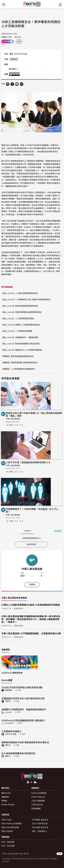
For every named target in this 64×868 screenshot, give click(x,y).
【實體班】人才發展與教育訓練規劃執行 (18, 369)
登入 (39, 538)
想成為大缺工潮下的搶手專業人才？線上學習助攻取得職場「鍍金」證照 (34, 414)
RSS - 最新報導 (8, 842)
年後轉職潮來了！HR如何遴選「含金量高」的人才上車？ (32, 510)
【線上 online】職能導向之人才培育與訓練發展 (22, 350)
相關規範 (5, 797)
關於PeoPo (6, 793)
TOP (60, 854)
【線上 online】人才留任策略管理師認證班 (20, 293)
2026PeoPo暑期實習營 (12, 673)
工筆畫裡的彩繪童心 (11, 731)
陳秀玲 (8, 745)
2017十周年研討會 (40, 824)
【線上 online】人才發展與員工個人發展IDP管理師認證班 (26, 299)
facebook (28, 782)
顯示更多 (14, 69)
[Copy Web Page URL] (22, 84)
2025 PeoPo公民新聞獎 (11, 824)
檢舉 (19, 41)
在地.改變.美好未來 (40, 827)
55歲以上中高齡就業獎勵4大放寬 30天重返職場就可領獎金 (31, 605)
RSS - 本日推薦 (8, 846)
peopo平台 (9, 723)
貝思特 (8, 701)
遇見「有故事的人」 (41, 831)
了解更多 (32, 585)
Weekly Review (8, 805)
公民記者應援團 (38, 801)
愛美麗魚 (9, 690)
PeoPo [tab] (28, 531)
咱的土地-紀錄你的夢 (10, 827)
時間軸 (4, 801)
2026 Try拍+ (7, 820)
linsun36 (8, 712)
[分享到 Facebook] (8, 84)
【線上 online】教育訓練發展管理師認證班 (20, 306)
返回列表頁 (32, 544)
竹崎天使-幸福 (11, 734)
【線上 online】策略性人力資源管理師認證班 (21, 325)
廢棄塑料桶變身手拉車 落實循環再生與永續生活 (25, 742)
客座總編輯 (36, 808)
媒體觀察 (14, 59)
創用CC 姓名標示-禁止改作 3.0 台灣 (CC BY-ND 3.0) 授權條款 (15, 74)
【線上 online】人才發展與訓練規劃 (17, 331)
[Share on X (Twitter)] (12, 84)
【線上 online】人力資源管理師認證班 (18, 318)
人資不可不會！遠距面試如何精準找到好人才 (28, 462)
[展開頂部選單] (60, 4)
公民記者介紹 (37, 805)
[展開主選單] (4, 4)
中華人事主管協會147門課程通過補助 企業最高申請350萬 (31, 634)
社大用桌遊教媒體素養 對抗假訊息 (18, 753)
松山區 (24, 54)
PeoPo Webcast (38, 797)
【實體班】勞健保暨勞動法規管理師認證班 (19, 362)
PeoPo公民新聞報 (39, 793)
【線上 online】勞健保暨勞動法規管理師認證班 (22, 312)
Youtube (35, 782)
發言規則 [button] (58, 531)
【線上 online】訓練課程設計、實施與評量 (20, 337)
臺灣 (11, 54)
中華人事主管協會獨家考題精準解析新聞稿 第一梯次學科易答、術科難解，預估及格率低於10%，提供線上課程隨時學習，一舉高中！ (31, 619)
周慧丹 (8, 756)
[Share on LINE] (17, 84)
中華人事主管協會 (13, 419)
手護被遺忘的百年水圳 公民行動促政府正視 (23, 698)
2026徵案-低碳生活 (40, 820)
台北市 (17, 54)
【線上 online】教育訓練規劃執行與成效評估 (21, 344)
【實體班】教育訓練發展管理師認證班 (17, 356)
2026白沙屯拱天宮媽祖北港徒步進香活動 (22, 687)
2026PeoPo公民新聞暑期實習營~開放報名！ (24, 720)
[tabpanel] (32, 538)
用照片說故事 (7, 831)
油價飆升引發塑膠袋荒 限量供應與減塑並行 (24, 709)
